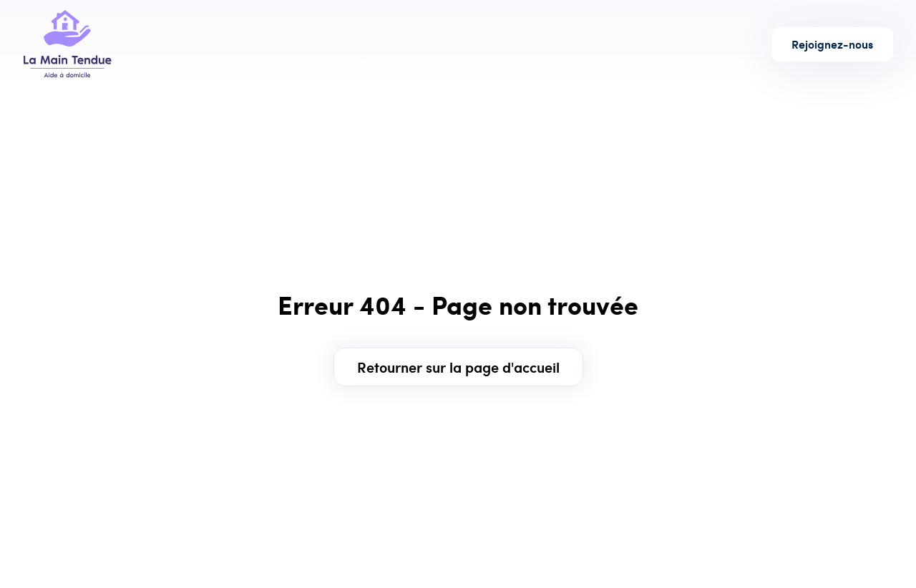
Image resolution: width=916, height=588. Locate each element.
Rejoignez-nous (832, 44)
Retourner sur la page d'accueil (458, 367)
